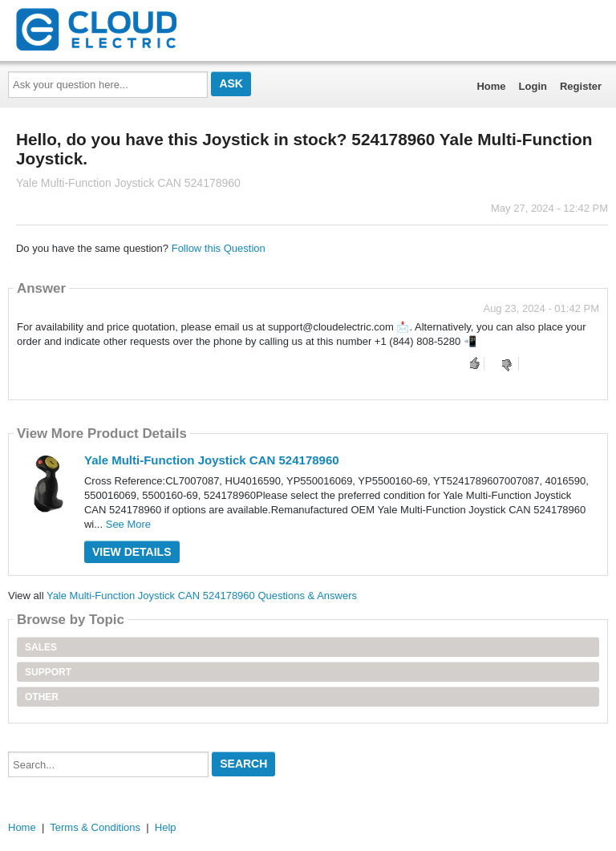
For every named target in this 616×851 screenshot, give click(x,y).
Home (491, 86)
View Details (132, 552)
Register (581, 86)
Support (48, 672)
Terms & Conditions (95, 827)
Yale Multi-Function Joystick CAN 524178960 (212, 460)
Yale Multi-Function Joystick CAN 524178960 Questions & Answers (202, 596)
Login (533, 86)
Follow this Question (219, 248)
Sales (41, 647)
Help (166, 827)
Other (42, 697)
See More (128, 524)
